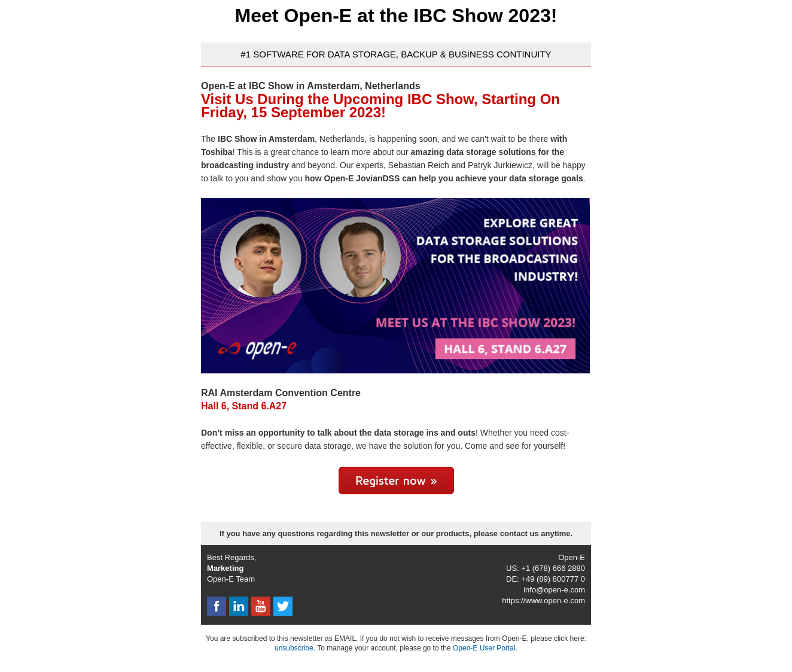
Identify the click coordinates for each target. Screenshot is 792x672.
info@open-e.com (554, 590)
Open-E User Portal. (485, 648)
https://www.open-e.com (543, 600)
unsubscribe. (295, 648)
